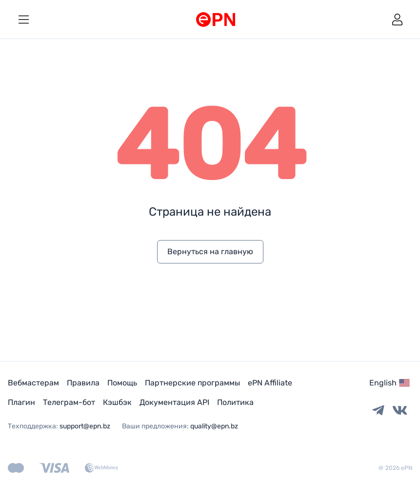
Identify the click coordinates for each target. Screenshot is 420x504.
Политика (235, 402)
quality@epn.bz (214, 426)
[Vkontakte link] (400, 411)
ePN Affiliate (270, 383)
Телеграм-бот (69, 402)
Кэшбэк (117, 402)
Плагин (21, 402)
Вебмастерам (33, 383)
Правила (83, 383)
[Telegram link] (378, 411)
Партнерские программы (192, 383)
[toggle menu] (23, 19)
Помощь (122, 383)
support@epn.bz (85, 426)
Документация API (174, 402)
